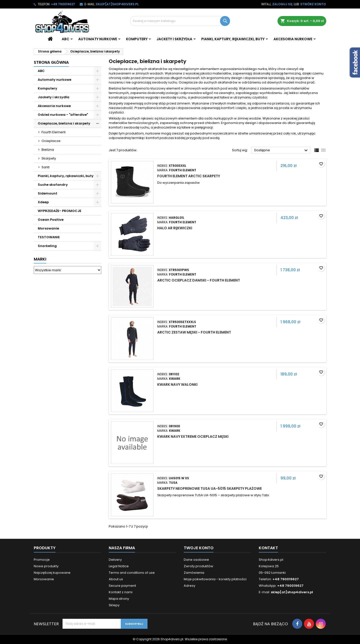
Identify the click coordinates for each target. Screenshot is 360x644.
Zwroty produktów (198, 566)
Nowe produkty (46, 566)
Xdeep (43, 202)
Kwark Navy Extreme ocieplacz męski (193, 436)
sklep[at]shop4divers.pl (117, 4)
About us (116, 579)
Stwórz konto (313, 4)
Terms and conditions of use (132, 573)
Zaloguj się (282, 4)
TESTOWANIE (49, 237)
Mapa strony (119, 599)
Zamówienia (194, 573)
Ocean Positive (51, 220)
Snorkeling (47, 246)
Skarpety (49, 158)
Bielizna (48, 150)
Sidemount (47, 193)
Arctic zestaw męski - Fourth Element (194, 332)
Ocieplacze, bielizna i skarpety (64, 123)
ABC (65, 39)
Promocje (42, 560)
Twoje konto (199, 548)
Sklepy (114, 605)
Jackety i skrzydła (174, 39)
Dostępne (282, 150)
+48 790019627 (63, 4)
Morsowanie (48, 228)
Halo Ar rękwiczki (175, 228)
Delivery (115, 560)
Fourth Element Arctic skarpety (189, 176)
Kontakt (268, 548)
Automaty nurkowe (98, 39)
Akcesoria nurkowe (293, 39)
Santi (45, 167)
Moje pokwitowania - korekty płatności (215, 579)
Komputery (137, 39)
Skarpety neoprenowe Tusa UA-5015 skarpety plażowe (209, 488)
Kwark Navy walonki (177, 384)
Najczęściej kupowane (52, 573)
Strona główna (51, 62)
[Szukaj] (180, 21)
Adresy (189, 586)
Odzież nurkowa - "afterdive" (63, 115)
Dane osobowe (196, 560)
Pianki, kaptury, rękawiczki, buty (233, 39)
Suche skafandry (53, 185)
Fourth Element (53, 132)
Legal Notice (119, 566)
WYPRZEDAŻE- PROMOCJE (59, 211)
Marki (40, 259)
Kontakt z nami (121, 592)
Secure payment (122, 586)
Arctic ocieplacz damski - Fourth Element (199, 280)
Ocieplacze (51, 141)
